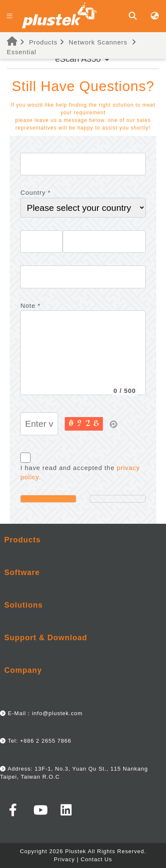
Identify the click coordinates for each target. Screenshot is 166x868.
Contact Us (96, 859)
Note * (30, 305)
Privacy (64, 859)
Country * (36, 192)
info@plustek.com (57, 713)
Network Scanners (98, 42)
